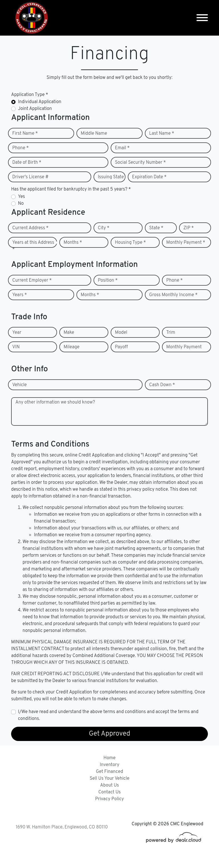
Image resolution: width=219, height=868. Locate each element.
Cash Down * (162, 385)
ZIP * (189, 228)
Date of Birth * (27, 163)
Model (121, 333)
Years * (20, 295)
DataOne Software (102, 858)
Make (69, 333)
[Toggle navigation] (202, 18)
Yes (21, 197)
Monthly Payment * (186, 243)
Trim (171, 333)
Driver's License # (30, 177)
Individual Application (40, 102)
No (21, 204)
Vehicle (20, 385)
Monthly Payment (184, 347)
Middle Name (94, 134)
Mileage (71, 347)
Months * (73, 243)
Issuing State (111, 177)
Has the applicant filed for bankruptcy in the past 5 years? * (71, 189)
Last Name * (162, 134)
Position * (108, 281)
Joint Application (35, 109)
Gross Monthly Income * (173, 295)
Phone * (21, 148)
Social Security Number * (140, 163)
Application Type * (30, 95)
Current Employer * (32, 281)
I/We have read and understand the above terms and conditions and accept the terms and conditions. (108, 715)
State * (156, 228)
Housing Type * (130, 243)
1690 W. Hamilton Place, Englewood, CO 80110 (62, 827)
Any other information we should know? (55, 402)
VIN (16, 347)
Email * (122, 148)
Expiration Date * (149, 177)
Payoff (121, 347)
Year (17, 333)
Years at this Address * (33, 246)
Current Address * (30, 228)
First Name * (25, 134)
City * (104, 228)
